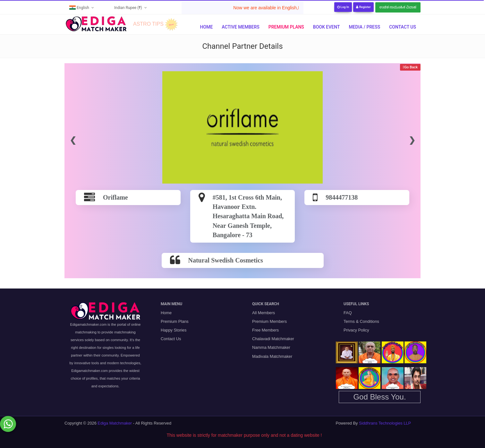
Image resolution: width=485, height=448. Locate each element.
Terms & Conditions (361, 321)
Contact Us (403, 27)
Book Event (327, 27)
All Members (264, 313)
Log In (343, 7)
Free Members (265, 330)
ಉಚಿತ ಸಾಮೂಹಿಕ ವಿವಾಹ (398, 7)
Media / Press (364, 27)
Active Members (240, 27)
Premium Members (269, 321)
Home (207, 27)
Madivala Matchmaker (272, 356)
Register (363, 7)
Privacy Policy (356, 330)
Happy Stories (174, 330)
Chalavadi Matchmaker (273, 339)
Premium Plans (286, 27)
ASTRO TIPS (148, 24)
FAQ (348, 313)
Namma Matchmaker (271, 347)
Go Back (411, 67)
